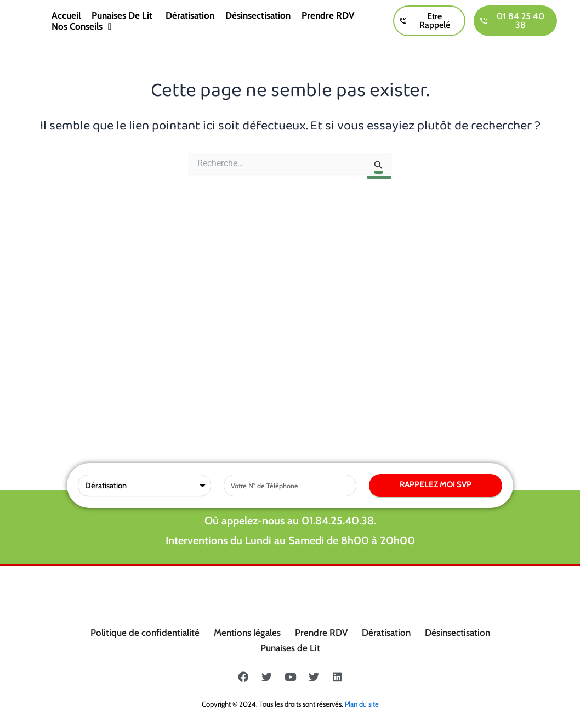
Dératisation (190, 15)
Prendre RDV (328, 15)
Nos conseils (81, 26)
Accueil (66, 15)
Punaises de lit (123, 15)
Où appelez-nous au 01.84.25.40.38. (290, 295)
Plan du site (362, 704)
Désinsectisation (258, 15)
